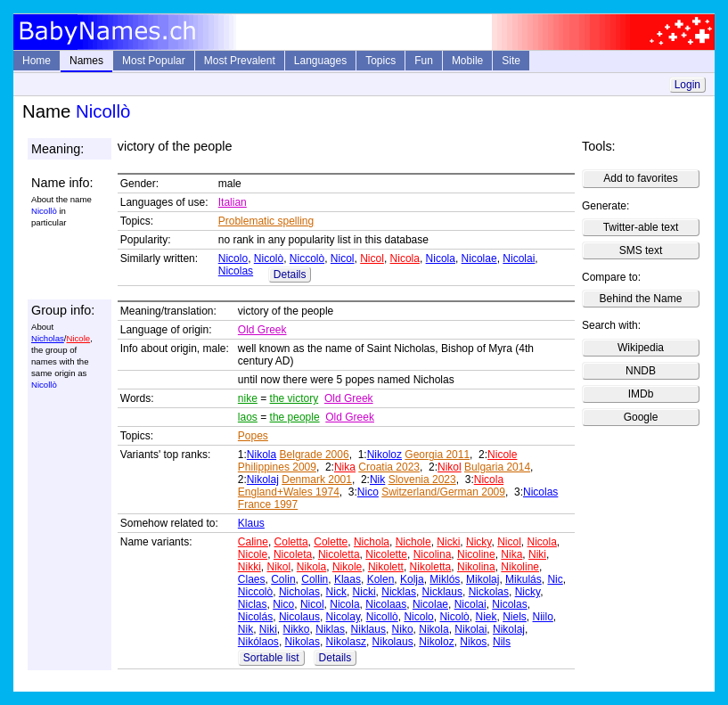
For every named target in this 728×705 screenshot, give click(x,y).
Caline (253, 542)
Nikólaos (258, 642)
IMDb (641, 394)
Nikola (262, 455)
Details (290, 275)
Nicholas (48, 338)
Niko (403, 629)
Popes (253, 436)
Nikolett (386, 567)
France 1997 (268, 504)
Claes (252, 579)
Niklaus (368, 629)
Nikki (249, 567)
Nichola (372, 542)
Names (86, 61)
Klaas (348, 579)
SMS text (641, 250)
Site (511, 61)
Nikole (347, 567)
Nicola (405, 258)
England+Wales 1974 (289, 492)
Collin (315, 579)
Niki (537, 554)
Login (687, 85)
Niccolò (307, 258)
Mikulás (524, 579)
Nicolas (236, 271)
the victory (294, 398)
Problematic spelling (266, 221)
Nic (555, 579)
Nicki (448, 542)
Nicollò (382, 617)
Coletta (291, 542)
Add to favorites (640, 178)
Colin (283, 579)
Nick (336, 592)
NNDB (641, 371)
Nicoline (476, 554)
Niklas (330, 629)
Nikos (473, 642)
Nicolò (269, 258)
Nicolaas (386, 604)
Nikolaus (393, 642)
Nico (368, 492)
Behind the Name (641, 299)
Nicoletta (339, 554)
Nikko (297, 629)
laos (248, 417)
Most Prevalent (240, 61)
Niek (486, 617)
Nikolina (476, 567)
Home (37, 61)
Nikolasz (346, 642)
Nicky (479, 542)
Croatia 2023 (389, 467)
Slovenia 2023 (422, 480)
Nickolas (489, 592)
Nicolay (343, 617)
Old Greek (262, 330)
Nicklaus (442, 592)
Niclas (253, 604)
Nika (345, 467)
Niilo (543, 617)
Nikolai (470, 629)
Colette (331, 542)
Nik (377, 480)
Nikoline (520, 567)
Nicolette (386, 554)
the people (295, 417)
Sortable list (271, 658)
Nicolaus (299, 617)
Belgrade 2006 (315, 455)
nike (248, 398)
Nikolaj (263, 480)
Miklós (445, 579)
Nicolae (479, 258)
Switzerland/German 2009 (443, 492)
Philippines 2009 (277, 467)
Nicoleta (293, 554)
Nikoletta (431, 567)
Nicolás (255, 617)
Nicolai (519, 258)
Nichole (413, 542)
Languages (320, 61)
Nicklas (399, 592)
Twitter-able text (641, 227)
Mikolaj (483, 579)
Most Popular (154, 61)
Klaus (251, 523)
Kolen (381, 579)
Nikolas (303, 642)
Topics (380, 61)
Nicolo (233, 258)
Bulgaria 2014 (497, 467)
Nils (502, 642)
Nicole (78, 338)
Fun (424, 61)
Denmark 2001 (317, 480)
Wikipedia (641, 348)
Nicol (343, 258)
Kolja (412, 579)
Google (641, 417)
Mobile (467, 61)
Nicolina (433, 554)
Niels (515, 617)
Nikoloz (384, 455)
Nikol (450, 467)
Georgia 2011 (437, 455)
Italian (233, 202)
